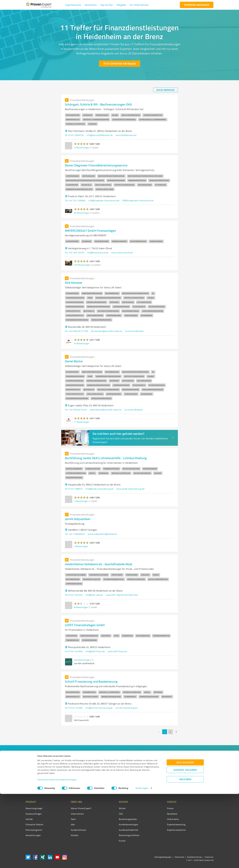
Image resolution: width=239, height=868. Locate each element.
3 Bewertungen (81, 546)
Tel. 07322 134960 (74, 708)
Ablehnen (185, 853)
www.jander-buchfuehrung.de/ (131, 489)
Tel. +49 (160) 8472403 (76, 410)
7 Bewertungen (81, 501)
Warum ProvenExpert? (75, 808)
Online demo (156, 819)
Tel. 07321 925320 (74, 595)
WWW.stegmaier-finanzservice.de (138, 200)
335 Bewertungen (82, 265)
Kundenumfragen (34, 814)
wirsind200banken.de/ (126, 135)
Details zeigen (142, 862)
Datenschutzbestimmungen (63, 854)
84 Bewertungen (82, 213)
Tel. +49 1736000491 (75, 534)
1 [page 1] (165, 732)
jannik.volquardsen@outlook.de (102, 534)
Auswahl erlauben (185, 844)
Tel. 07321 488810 (74, 489)
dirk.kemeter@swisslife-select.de (107, 331)
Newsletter (155, 814)
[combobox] (71, 763)
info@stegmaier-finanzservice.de (104, 200)
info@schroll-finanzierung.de (99, 708)
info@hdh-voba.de (94, 595)
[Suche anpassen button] (165, 90)
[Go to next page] (176, 732)
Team (68, 819)
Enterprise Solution (34, 824)
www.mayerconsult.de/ (122, 252)
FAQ (109, 814)
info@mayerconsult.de (98, 252)
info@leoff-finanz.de (95, 651)
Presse (153, 808)
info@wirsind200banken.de (100, 135)
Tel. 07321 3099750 (74, 135)
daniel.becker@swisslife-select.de (106, 410)
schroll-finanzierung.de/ (127, 708)
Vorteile (29, 819)
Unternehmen (72, 814)
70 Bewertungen (82, 147)
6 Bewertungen (81, 607)
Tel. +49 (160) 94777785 (76, 331)
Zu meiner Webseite (135, 331)
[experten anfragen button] (197, 5)
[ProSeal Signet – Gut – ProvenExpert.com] (202, 814)
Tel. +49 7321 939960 (75, 200)
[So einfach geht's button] (142, 782)
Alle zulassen (185, 837)
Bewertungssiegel (34, 808)
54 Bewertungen (82, 343)
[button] (73, 5)
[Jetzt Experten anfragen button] (120, 64)
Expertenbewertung (159, 824)
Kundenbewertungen (117, 824)
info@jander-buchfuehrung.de (99, 489)
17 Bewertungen (82, 422)
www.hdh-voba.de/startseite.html (122, 595)
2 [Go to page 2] (170, 732)
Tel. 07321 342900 (74, 651)
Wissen (111, 808)
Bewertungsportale (116, 819)
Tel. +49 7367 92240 (75, 252)
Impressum (43, 854)
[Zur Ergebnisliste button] (44, 782)
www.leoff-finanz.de (117, 651)
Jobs (67, 824)
